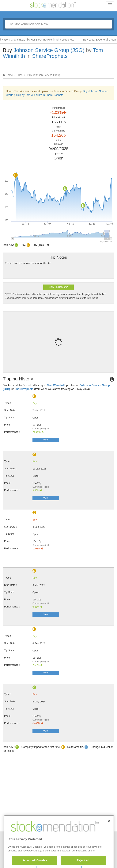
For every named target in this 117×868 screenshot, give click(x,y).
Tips (20, 75)
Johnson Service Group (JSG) (49, 50)
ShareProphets (50, 56)
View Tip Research (58, 287)
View (46, 440)
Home (9, 75)
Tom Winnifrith (56, 385)
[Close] (109, 831)
